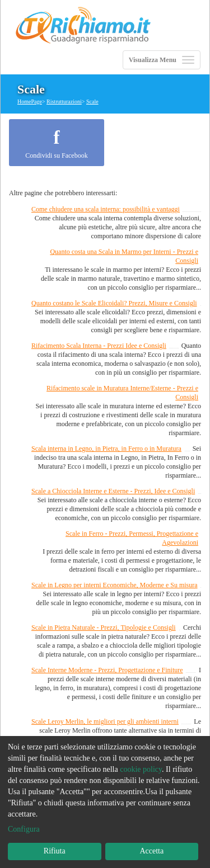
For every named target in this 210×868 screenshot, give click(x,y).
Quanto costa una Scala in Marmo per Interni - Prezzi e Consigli (124, 256)
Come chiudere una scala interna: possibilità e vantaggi (106, 209)
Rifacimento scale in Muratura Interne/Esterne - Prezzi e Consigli (122, 393)
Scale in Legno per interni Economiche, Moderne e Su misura (115, 585)
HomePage (30, 102)
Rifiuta (55, 851)
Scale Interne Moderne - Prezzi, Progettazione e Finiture (107, 670)
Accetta (151, 851)
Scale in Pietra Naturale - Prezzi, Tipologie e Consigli (104, 628)
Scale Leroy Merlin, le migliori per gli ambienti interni (105, 721)
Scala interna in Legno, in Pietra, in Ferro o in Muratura (106, 449)
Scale (92, 102)
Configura (24, 829)
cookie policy (141, 769)
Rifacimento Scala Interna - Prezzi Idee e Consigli (99, 346)
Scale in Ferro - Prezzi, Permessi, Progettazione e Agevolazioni (132, 538)
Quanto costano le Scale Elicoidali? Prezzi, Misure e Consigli (114, 303)
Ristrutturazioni (64, 102)
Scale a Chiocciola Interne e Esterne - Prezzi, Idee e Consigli (113, 491)
